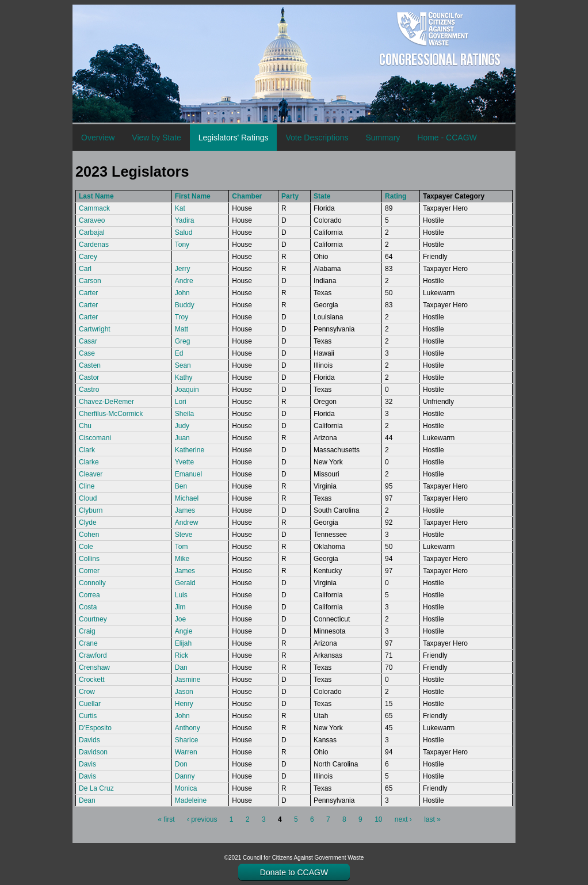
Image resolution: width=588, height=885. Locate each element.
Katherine (190, 450)
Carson (90, 281)
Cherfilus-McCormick (111, 414)
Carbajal (92, 232)
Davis (87, 764)
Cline (87, 486)
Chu (85, 426)
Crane (88, 643)
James (185, 510)
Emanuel (188, 474)
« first (166, 819)
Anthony (188, 728)
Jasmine (188, 680)
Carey (88, 257)
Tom (182, 547)
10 (378, 819)
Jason (184, 692)
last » (432, 819)
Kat (180, 208)
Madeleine (191, 800)
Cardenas (94, 245)
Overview (98, 138)
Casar (88, 341)
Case (87, 353)
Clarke (89, 462)
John (182, 293)
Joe (180, 619)
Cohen (89, 535)
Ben (181, 486)
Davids (89, 740)
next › (403, 819)
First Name (193, 196)
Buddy (185, 305)
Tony (182, 245)
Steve (184, 535)
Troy (182, 317)
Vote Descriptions (317, 138)
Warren (186, 752)
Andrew (187, 522)
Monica (186, 788)
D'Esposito (95, 728)
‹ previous (202, 819)
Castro (89, 390)
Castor (89, 377)
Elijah (183, 643)
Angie (184, 631)
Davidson (93, 752)
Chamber (247, 196)
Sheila (184, 414)
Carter (88, 293)
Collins (89, 559)
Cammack (94, 208)
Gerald (185, 583)
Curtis (88, 716)
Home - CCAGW (447, 138)
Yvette (184, 462)
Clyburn (91, 510)
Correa (89, 595)
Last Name (96, 196)
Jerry (183, 269)
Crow (87, 692)
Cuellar (90, 704)
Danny (185, 776)
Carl (85, 269)
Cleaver (91, 474)
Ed (179, 353)
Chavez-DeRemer (106, 402)
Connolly (92, 583)
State (322, 196)
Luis (181, 595)
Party (290, 196)
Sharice (187, 740)
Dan (181, 667)
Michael (187, 498)
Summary (383, 138)
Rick (182, 655)
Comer (89, 571)
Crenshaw (94, 667)
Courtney (93, 619)
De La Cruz (96, 788)
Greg (183, 341)
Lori (181, 402)
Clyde (88, 522)
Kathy (184, 377)
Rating (396, 196)
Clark (87, 450)
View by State (156, 138)
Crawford (93, 655)
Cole (86, 547)
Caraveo (92, 220)
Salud (184, 232)
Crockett (92, 680)
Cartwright (95, 329)
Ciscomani (95, 438)
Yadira (185, 220)
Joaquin (187, 390)
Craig (87, 631)
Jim (180, 607)
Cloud (88, 498)
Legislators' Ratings (234, 138)
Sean (183, 365)
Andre (184, 281)
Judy (182, 426)
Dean (87, 800)
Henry (184, 704)
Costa (88, 607)
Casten (90, 365)
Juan (182, 438)
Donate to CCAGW (294, 872)
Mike (182, 559)
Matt (182, 329)
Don (181, 764)
